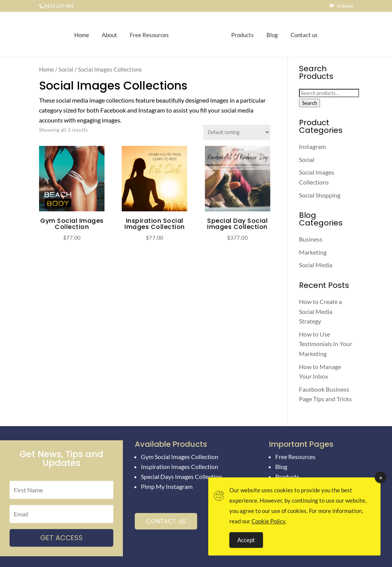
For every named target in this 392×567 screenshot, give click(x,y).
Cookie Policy (269, 521)
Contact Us (166, 521)
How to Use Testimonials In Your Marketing (326, 344)
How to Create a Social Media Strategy (320, 311)
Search (310, 103)
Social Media (316, 265)
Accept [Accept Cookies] (246, 540)
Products (239, 34)
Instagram (312, 146)
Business (311, 239)
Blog (268, 34)
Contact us (300, 34)
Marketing (313, 252)
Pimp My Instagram (167, 486)
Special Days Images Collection (181, 476)
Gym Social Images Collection (180, 457)
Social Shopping (320, 195)
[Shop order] (237, 132)
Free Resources (153, 34)
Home (86, 34)
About (113, 34)
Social (66, 69)
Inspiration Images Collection (180, 467)
